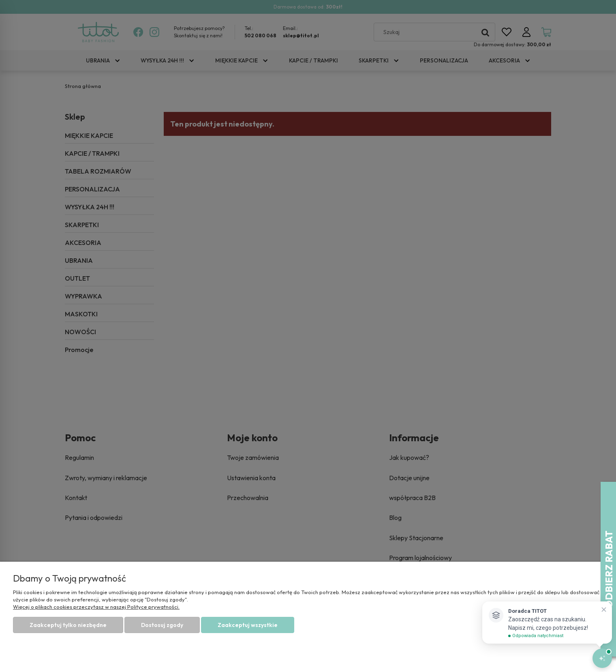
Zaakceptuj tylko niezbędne (68, 625)
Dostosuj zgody (162, 625)
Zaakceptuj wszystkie (248, 625)
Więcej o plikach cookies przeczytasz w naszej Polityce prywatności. (96, 607)
